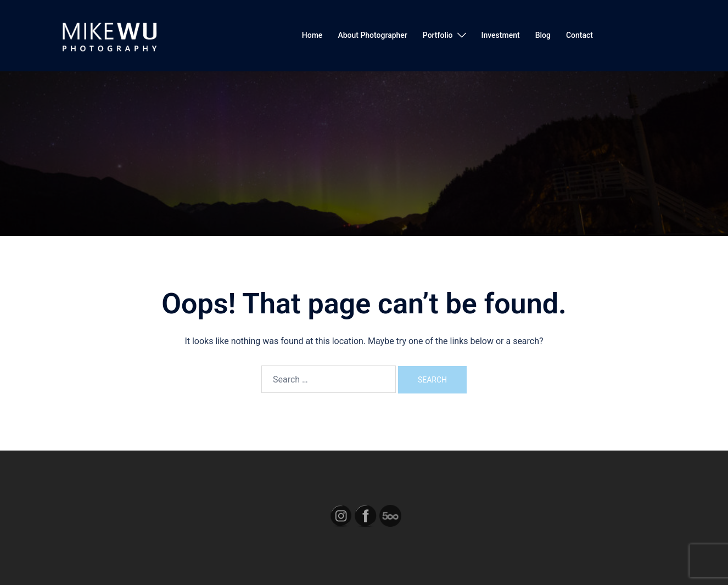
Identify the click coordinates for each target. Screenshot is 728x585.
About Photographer (372, 35)
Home (312, 35)
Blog (543, 35)
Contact (579, 35)
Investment (501, 35)
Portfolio (438, 35)
